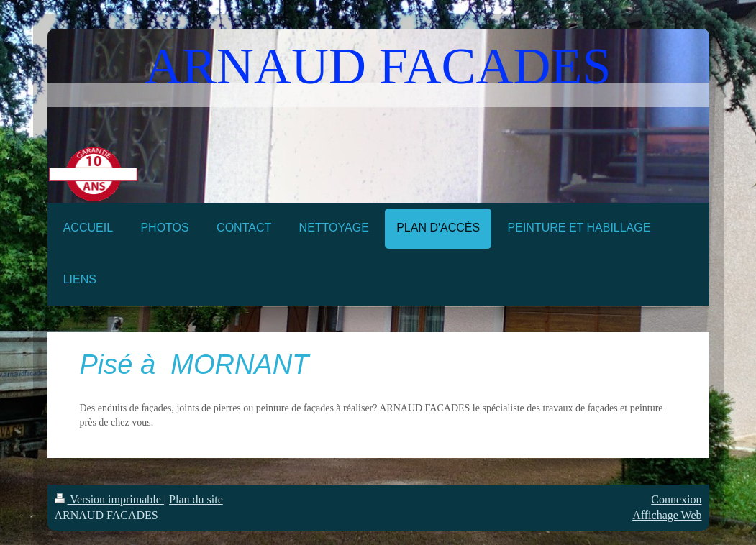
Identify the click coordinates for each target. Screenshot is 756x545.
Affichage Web (667, 515)
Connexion (676, 499)
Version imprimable (109, 499)
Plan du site (196, 499)
